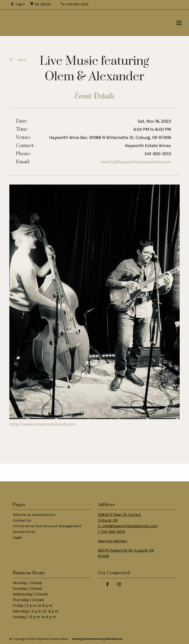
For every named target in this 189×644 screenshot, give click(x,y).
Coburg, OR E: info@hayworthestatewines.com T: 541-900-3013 (128, 526)
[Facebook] (108, 584)
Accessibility (24, 532)
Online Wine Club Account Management (47, 526)
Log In (18, 4)
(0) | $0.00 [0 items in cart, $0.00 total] (40, 4)
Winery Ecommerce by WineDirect (97, 639)
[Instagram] (119, 584)
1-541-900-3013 (75, 4)
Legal (17, 537)
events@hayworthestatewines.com (136, 162)
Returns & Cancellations (34, 515)
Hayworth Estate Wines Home (36, 23)
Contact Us (22, 520)
